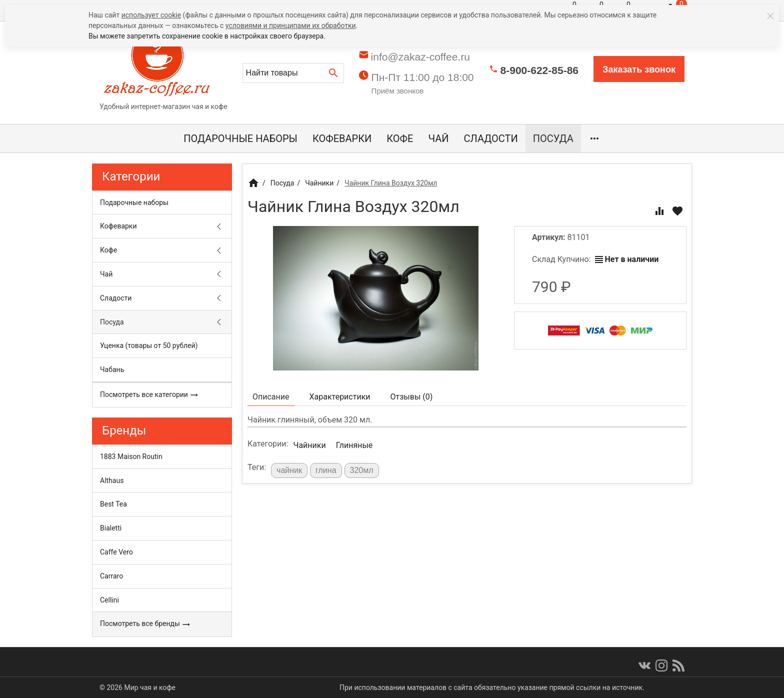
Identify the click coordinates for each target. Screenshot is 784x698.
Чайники (309, 445)
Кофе (400, 138)
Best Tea (113, 504)
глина (326, 470)
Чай (438, 138)
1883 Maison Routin (131, 456)
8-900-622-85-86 (539, 70)
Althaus (112, 480)
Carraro (111, 576)
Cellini (109, 600)
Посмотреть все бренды (145, 624)
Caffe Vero (116, 552)
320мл (362, 470)
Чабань (112, 369)
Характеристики (340, 397)
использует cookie (151, 15)
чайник (289, 470)
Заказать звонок (639, 69)
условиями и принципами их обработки (291, 25)
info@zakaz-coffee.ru (420, 57)
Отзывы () (412, 397)
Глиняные (354, 445)
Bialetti (111, 528)
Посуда (553, 138)
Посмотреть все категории (149, 395)
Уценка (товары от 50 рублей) (149, 345)
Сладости (491, 138)
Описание (271, 397)
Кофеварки (342, 138)
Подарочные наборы (240, 138)
